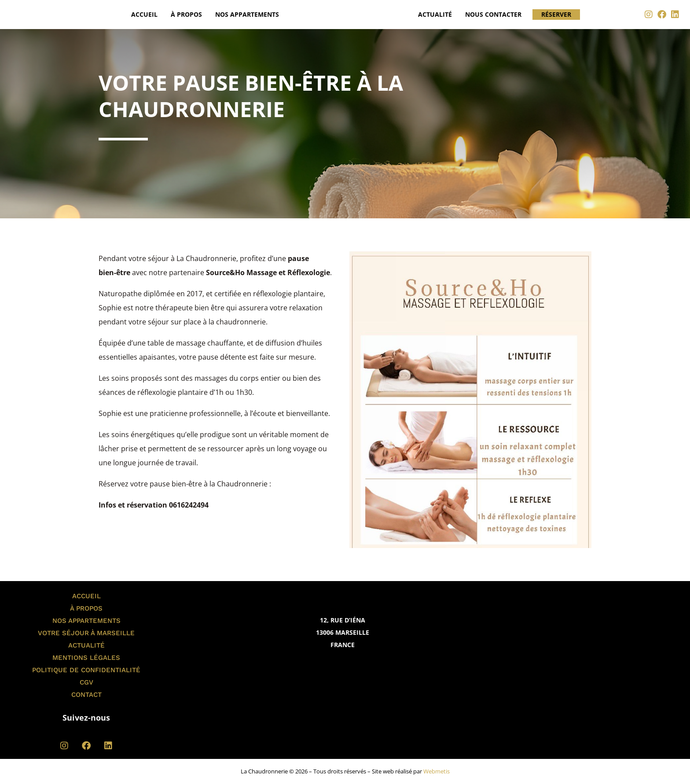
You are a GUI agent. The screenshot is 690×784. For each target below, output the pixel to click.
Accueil (144, 15)
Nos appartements (247, 15)
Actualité (435, 15)
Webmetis (437, 771)
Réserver (556, 15)
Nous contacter (493, 15)
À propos (186, 15)
